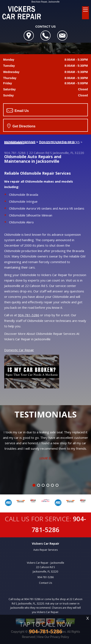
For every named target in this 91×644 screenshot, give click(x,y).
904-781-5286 (15, 153)
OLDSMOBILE (14, 142)
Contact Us (45, 583)
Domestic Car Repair (19, 350)
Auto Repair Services (45, 550)
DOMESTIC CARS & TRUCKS (59, 142)
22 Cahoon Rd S (40, 153)
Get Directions (21, 126)
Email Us (18, 110)
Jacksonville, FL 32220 (68, 153)
